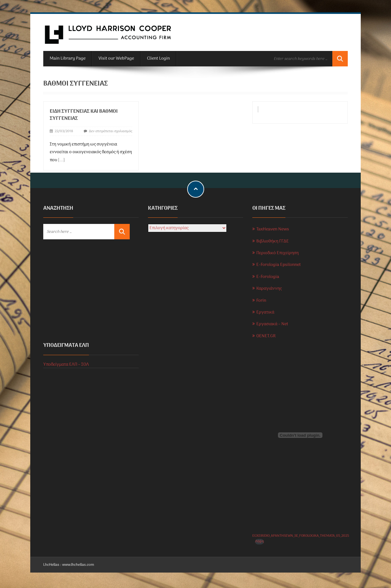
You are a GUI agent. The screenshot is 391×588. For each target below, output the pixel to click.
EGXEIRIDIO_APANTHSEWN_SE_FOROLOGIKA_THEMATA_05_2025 (301, 536)
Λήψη (259, 542)
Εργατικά (265, 312)
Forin (261, 301)
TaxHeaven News (273, 229)
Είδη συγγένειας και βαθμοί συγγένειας (84, 115)
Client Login (158, 59)
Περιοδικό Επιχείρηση (277, 253)
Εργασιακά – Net (272, 324)
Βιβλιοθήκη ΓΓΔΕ (273, 241)
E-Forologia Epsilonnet (279, 265)
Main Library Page (68, 59)
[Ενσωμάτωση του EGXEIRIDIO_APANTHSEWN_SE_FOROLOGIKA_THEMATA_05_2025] (300, 435)
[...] (61, 160)
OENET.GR (266, 336)
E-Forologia (268, 277)
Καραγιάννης (269, 289)
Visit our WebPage (116, 59)
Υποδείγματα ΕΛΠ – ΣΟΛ (66, 365)
